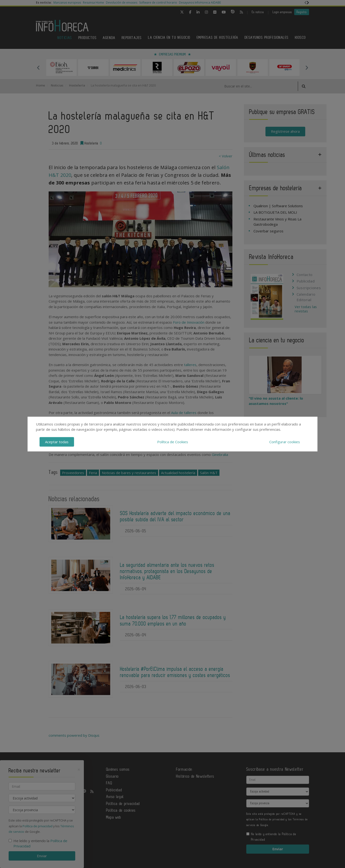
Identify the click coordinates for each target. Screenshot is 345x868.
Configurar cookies (285, 442)
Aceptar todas (57, 442)
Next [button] (307, 68)
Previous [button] (38, 68)
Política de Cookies (173, 442)
